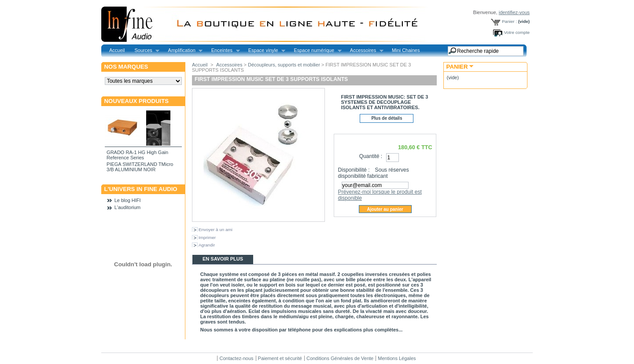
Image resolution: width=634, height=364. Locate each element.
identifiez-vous (514, 12)
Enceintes (223, 50)
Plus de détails (387, 118)
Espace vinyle (264, 50)
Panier (457, 67)
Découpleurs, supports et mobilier (284, 65)
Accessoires (364, 50)
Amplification (183, 50)
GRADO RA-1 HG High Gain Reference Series (137, 155)
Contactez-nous (236, 358)
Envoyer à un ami (216, 230)
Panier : (509, 21)
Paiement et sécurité (280, 358)
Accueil (117, 50)
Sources (144, 50)
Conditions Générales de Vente (340, 358)
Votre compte (517, 32)
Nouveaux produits (137, 101)
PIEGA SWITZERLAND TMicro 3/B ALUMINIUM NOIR (140, 167)
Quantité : (371, 156)
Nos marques (126, 67)
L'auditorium (128, 207)
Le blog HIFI (128, 200)
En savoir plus (223, 259)
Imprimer (207, 237)
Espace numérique (315, 50)
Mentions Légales (397, 358)
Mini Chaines (406, 50)
